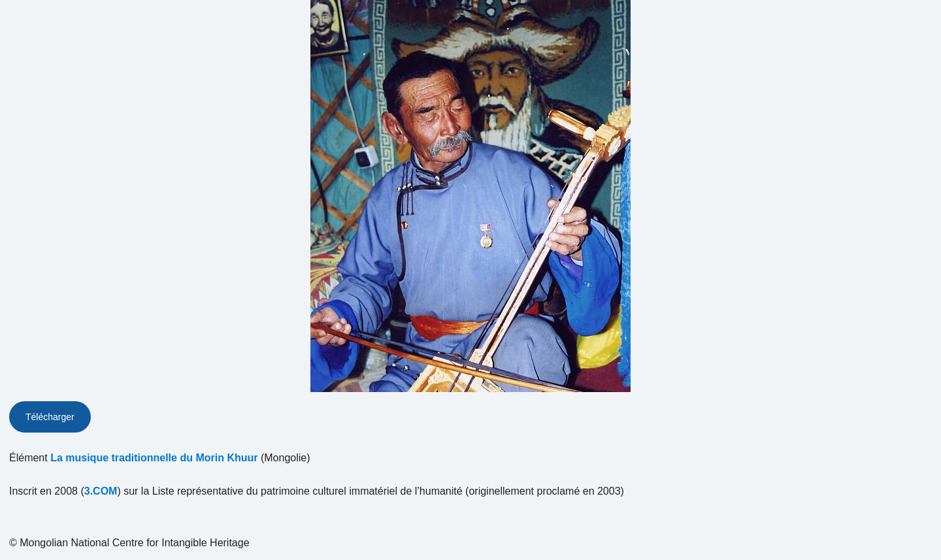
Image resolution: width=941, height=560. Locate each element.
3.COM (101, 491)
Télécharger (50, 417)
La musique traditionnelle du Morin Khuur (154, 458)
